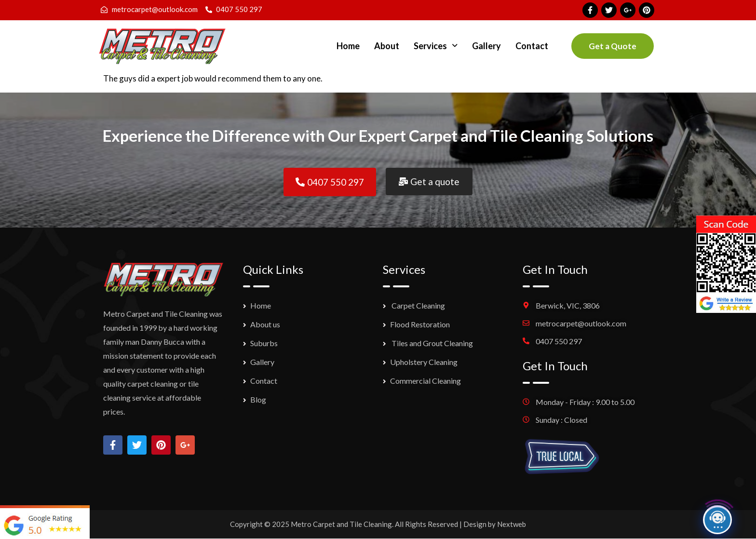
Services (436, 46)
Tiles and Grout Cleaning (432, 343)
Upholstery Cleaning (424, 362)
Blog (258, 399)
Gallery (486, 46)
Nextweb (512, 524)
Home (348, 46)
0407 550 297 (559, 341)
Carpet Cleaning (418, 305)
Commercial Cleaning (425, 381)
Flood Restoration (420, 324)
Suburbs (264, 343)
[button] (436, 46)
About (387, 46)
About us (265, 324)
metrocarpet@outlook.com (581, 323)
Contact (532, 46)
